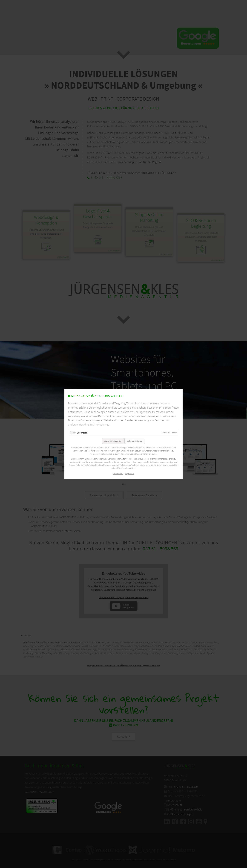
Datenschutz (118, 474)
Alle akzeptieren (135, 441)
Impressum (130, 474)
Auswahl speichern (113, 441)
